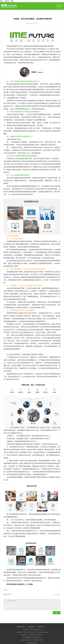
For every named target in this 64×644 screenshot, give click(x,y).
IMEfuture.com (31, 632)
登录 (57, 613)
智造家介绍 (20, 627)
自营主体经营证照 (32, 643)
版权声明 (41, 627)
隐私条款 (31, 627)
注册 (12, 1)
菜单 (59, 6)
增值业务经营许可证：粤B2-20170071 (32, 640)
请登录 (7, 1)
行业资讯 (27, 584)
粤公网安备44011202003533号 (32, 637)
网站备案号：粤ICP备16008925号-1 (32, 635)
